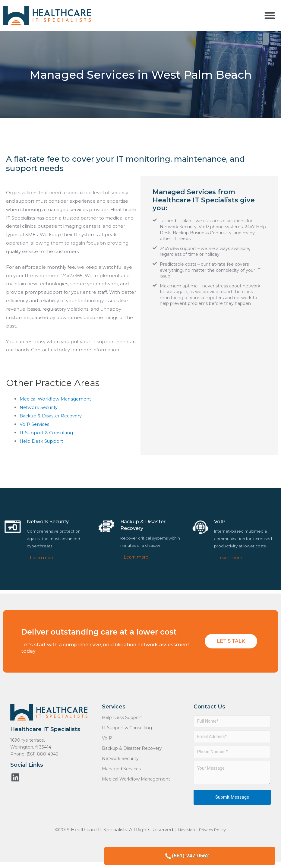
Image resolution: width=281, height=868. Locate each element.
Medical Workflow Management (57, 399)
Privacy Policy (214, 832)
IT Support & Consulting (47, 432)
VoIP (107, 738)
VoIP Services (35, 424)
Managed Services (121, 768)
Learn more (42, 557)
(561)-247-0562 (242, 853)
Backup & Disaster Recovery (52, 416)
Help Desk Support (42, 441)
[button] (270, 16)
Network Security (39, 407)
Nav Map (184, 832)
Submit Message (232, 800)
